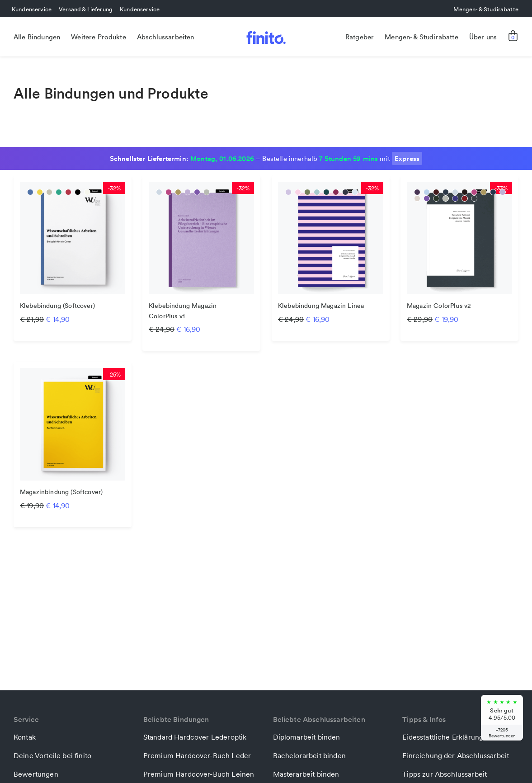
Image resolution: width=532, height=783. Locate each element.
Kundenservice (32, 9)
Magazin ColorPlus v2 (439, 306)
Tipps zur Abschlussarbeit (445, 774)
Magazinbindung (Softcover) (61, 492)
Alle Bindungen (37, 37)
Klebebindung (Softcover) (57, 306)
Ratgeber (360, 37)
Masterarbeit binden (306, 774)
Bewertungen (36, 774)
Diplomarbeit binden (307, 737)
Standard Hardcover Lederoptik (195, 737)
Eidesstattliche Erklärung (443, 737)
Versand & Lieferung (86, 9)
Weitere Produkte (99, 37)
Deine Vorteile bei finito (52, 755)
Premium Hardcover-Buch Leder (197, 755)
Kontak (25, 737)
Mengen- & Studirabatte (486, 9)
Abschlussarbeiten (166, 37)
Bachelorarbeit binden (309, 755)
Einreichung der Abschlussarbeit (456, 755)
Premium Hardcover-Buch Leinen (199, 774)
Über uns (483, 37)
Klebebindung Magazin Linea (321, 306)
